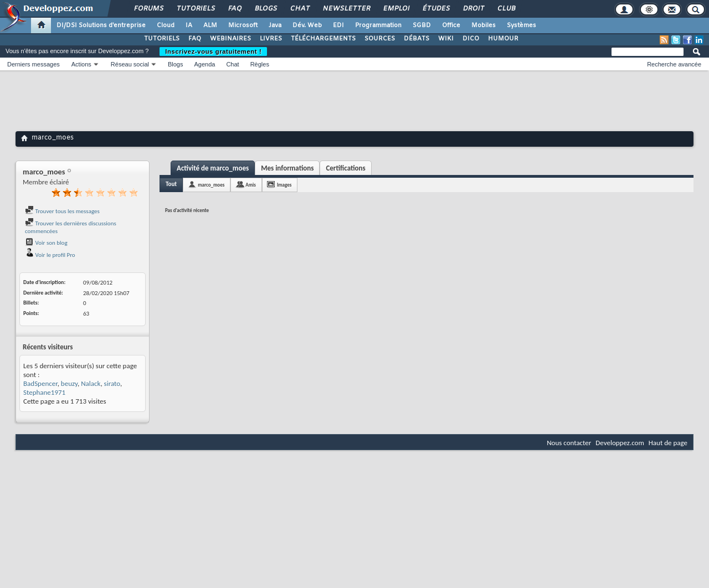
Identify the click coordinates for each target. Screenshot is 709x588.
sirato (112, 383)
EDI (338, 25)
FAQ (234, 9)
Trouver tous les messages (62, 211)
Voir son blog (46, 243)
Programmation (378, 25)
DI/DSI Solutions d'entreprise (101, 25)
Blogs (265, 9)
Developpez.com (620, 443)
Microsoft (243, 25)
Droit (473, 9)
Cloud (166, 25)
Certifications (345, 168)
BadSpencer (40, 383)
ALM (210, 25)
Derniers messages (34, 64)
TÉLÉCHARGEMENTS (323, 39)
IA (189, 25)
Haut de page (668, 443)
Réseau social (130, 64)
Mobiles (484, 25)
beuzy (69, 383)
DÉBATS (417, 39)
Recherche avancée (674, 64)
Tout (171, 184)
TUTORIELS (162, 39)
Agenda (204, 64)
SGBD (422, 25)
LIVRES (271, 39)
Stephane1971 (44, 392)
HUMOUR (503, 39)
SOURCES (380, 39)
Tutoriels (195, 9)
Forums (148, 9)
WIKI (446, 39)
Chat (299, 9)
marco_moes (211, 185)
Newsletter (346, 9)
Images (284, 185)
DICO (471, 39)
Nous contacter (569, 443)
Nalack (91, 383)
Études (436, 9)
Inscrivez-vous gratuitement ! (213, 51)
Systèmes (522, 25)
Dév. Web (307, 25)
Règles (260, 64)
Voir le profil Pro (50, 255)
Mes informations (287, 168)
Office (451, 25)
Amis (251, 185)
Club (506, 9)
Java (275, 25)
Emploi (396, 9)
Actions (81, 64)
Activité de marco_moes (213, 168)
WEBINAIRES (230, 39)
